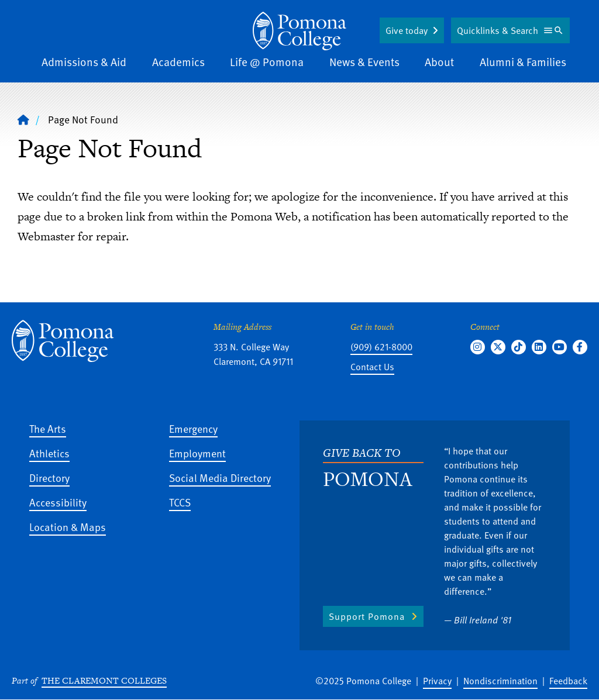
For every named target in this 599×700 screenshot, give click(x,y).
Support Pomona (367, 616)
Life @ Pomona (267, 62)
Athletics (49, 453)
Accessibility (58, 502)
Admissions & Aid (84, 62)
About (439, 62)
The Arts (48, 428)
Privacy (437, 681)
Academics (178, 62)
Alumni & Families (523, 62)
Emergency (193, 428)
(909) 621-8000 (381, 347)
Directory (49, 477)
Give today (407, 30)
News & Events (364, 62)
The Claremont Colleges (104, 680)
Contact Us (372, 367)
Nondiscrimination (500, 681)
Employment (197, 453)
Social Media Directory (220, 477)
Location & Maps (68, 527)
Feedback (568, 681)
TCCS (180, 502)
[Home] (23, 119)
